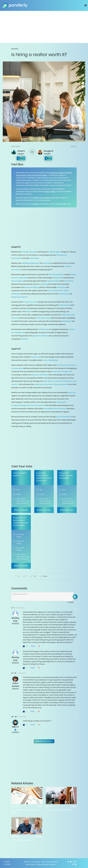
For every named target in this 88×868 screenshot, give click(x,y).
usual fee (47, 263)
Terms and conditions (49, 862)
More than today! (20, 549)
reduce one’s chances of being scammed (51, 384)
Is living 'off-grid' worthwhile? (59, 810)
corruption (61, 287)
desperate (58, 278)
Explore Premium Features (46, 864)
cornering (44, 284)
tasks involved (65, 305)
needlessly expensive (30, 263)
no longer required (29, 252)
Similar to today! (20, 542)
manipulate (22, 278)
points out (72, 392)
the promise (36, 357)
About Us (27, 862)
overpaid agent (54, 252)
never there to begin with (62, 372)
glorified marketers (40, 336)
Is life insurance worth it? (22, 840)
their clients (69, 281)
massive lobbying (32, 287)
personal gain (17, 281)
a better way (44, 329)
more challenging (50, 360)
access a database (40, 375)
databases (67, 321)
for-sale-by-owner (30, 302)
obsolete (24, 339)
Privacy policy (31, 864)
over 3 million (51, 191)
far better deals (53, 281)
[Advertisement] (44, 27)
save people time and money (55, 409)
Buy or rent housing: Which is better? (24, 811)
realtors (36, 204)
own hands (34, 258)
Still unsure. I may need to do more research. (23, 501)
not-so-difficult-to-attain (58, 291)
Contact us (36, 862)
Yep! (18, 490)
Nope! (19, 494)
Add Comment (21, 510)
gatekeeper (16, 294)
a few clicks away (43, 318)
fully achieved (64, 294)
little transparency (56, 275)
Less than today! (20, 536)
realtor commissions (42, 198)
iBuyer (29, 312)
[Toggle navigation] (86, 5)
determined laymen (19, 297)
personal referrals (63, 417)
